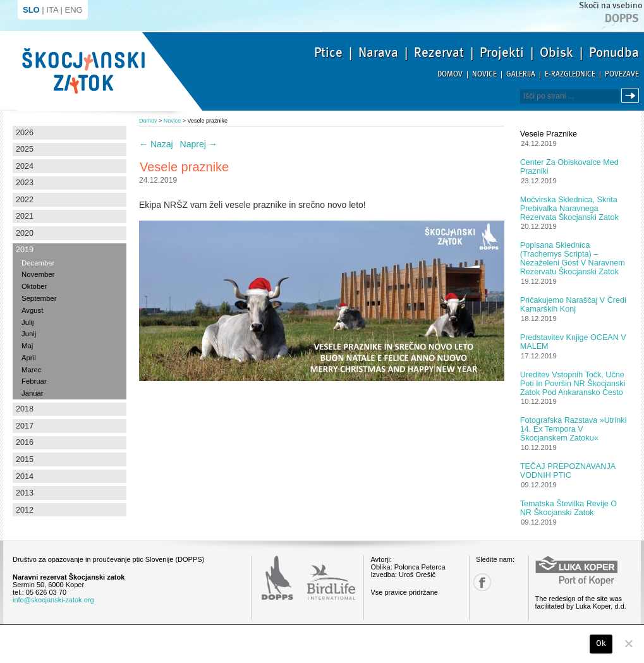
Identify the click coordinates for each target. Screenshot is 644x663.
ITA (52, 10)
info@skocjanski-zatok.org (53, 600)
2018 (25, 409)
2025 (25, 149)
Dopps (622, 18)
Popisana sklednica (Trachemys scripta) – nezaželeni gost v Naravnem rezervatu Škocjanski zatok (573, 259)
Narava (378, 52)
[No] (628, 643)
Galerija (521, 74)
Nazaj (156, 144)
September (39, 298)
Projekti (502, 52)
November (38, 274)
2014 (25, 477)
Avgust (32, 310)
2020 (25, 233)
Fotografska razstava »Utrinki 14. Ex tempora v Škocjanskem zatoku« (574, 429)
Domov (450, 74)
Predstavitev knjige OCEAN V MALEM (573, 342)
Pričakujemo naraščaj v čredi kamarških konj (573, 305)
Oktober (34, 286)
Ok (601, 643)
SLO (31, 10)
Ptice (328, 52)
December (38, 263)
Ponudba (614, 52)
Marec (31, 370)
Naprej (199, 144)
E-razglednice (570, 74)
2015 (25, 459)
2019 (25, 250)
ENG (74, 10)
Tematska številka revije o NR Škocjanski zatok (568, 508)
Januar (33, 393)
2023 (25, 183)
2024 (25, 166)
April (29, 358)
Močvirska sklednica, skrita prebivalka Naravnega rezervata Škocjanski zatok (569, 209)
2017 (25, 426)
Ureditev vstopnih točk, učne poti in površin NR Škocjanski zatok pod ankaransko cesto (573, 384)
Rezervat (439, 52)
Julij (28, 322)
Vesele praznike (549, 134)
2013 (25, 493)
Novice (484, 74)
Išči (632, 96)
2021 (25, 216)
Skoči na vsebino (611, 5)
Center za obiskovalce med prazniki (569, 167)
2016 (25, 442)
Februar (34, 381)
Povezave (622, 74)
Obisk (556, 52)
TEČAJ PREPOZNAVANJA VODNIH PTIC (568, 471)
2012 (25, 510)
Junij (29, 334)
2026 (25, 133)
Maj (27, 346)
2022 (25, 200)
